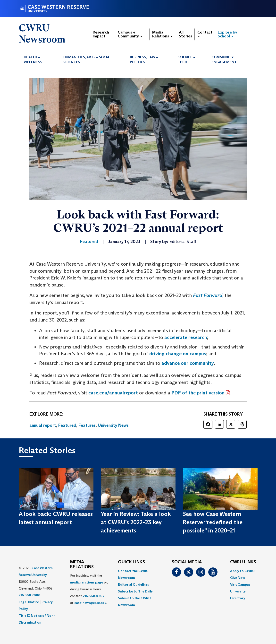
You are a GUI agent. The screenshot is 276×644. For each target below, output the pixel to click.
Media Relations (162, 34)
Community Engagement (224, 60)
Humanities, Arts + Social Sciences (87, 60)
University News (113, 425)
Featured (67, 425)
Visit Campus (240, 584)
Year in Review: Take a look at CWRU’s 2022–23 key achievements (136, 522)
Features (87, 425)
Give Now (238, 578)
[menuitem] (39, 60)
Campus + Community (130, 34)
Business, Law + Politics (144, 60)
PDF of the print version (198, 393)
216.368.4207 (94, 596)
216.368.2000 (29, 595)
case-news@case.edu (90, 603)
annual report (43, 425)
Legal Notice (29, 602)
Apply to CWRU (242, 571)
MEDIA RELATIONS (82, 565)
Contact (205, 33)
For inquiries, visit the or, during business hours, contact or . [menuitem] (89, 589)
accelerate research (186, 337)
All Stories (185, 34)
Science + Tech (187, 60)
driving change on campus (178, 354)
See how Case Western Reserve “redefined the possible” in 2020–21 (213, 522)
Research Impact (101, 34)
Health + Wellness (33, 60)
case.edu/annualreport (113, 393)
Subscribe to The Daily (135, 591)
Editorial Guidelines (133, 584)
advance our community (188, 363)
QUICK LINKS (131, 562)
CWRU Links (243, 562)
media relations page (87, 582)
